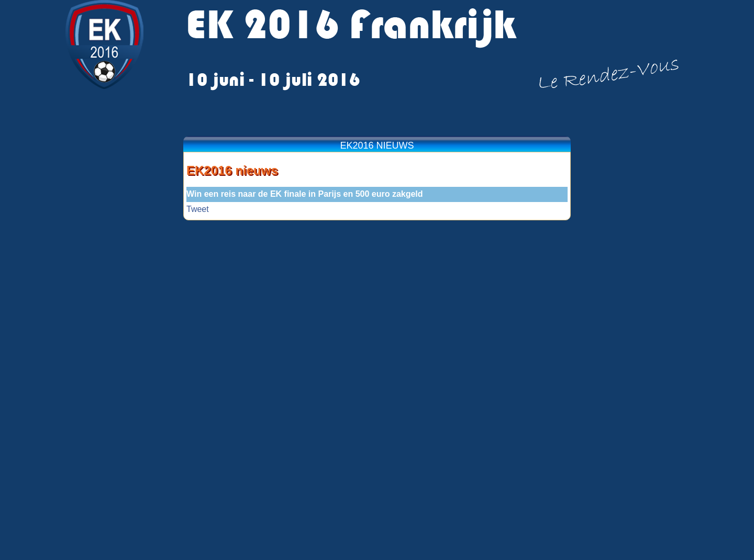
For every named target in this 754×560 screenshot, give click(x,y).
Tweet (198, 209)
